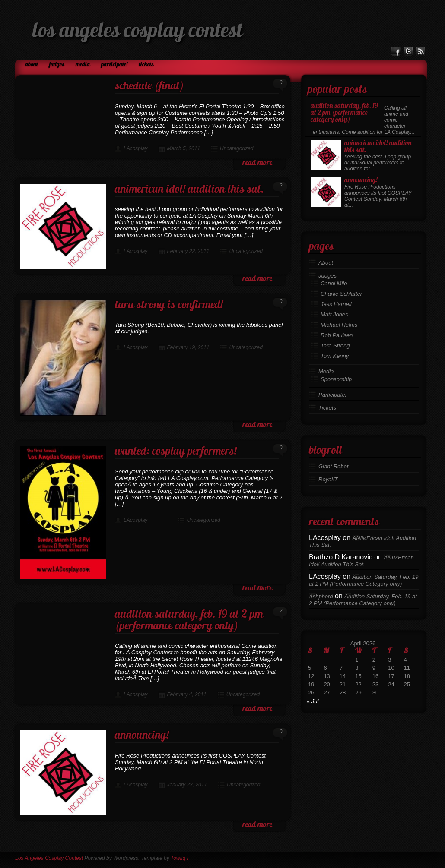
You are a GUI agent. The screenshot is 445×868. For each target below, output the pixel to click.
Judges (57, 65)
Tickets (146, 65)
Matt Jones (334, 314)
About (32, 65)
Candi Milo (334, 283)
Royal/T (328, 479)
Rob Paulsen (337, 335)
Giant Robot (333, 466)
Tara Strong (335, 346)
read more (257, 163)
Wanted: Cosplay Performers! (176, 452)
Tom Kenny (335, 356)
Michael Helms (339, 325)
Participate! (114, 65)
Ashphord (321, 596)
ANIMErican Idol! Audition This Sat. (189, 190)
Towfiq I (180, 858)
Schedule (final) (149, 87)
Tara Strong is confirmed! (169, 305)
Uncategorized (237, 148)
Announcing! (142, 736)
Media (83, 65)
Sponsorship (336, 379)
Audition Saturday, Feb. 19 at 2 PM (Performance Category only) (189, 621)
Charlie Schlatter (341, 294)
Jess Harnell (336, 304)
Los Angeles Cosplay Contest (138, 32)
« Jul (313, 701)
